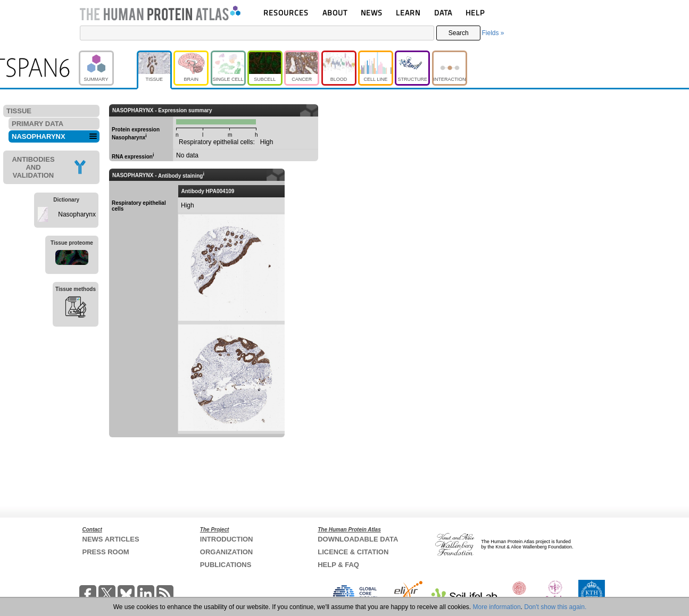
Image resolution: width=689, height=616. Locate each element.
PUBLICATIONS (226, 565)
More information (497, 607)
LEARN (408, 13)
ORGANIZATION (226, 552)
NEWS (372, 13)
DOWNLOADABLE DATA (358, 539)
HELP (475, 13)
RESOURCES (286, 13)
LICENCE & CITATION (353, 552)
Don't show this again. (555, 607)
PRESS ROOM (106, 552)
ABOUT (335, 13)
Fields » (493, 33)
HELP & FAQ (338, 565)
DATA (443, 13)
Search (459, 33)
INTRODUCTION (227, 539)
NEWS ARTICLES (111, 539)
